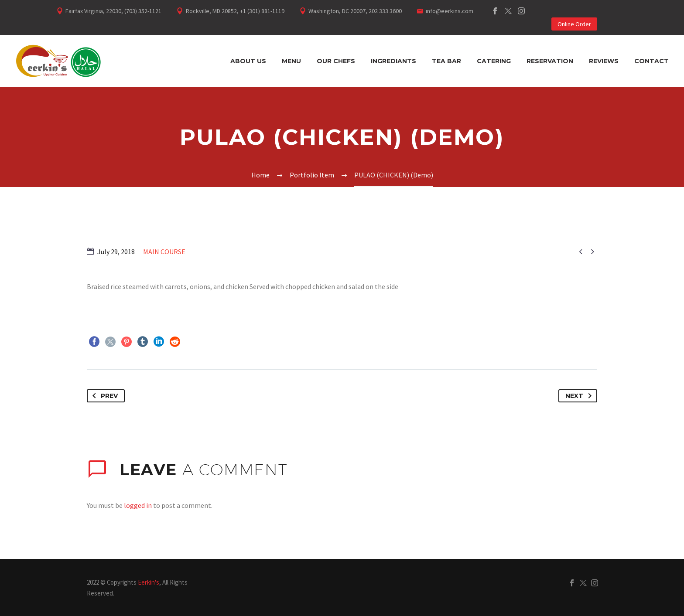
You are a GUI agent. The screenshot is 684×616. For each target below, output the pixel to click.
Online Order (574, 24)
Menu (291, 61)
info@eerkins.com (450, 11)
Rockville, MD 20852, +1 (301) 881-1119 (235, 11)
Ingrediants (393, 61)
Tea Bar (446, 61)
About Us (248, 61)
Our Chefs (336, 61)
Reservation (550, 61)
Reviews (604, 61)
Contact (652, 61)
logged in (138, 505)
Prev (103, 396)
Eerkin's (149, 582)
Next (580, 396)
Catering (494, 61)
